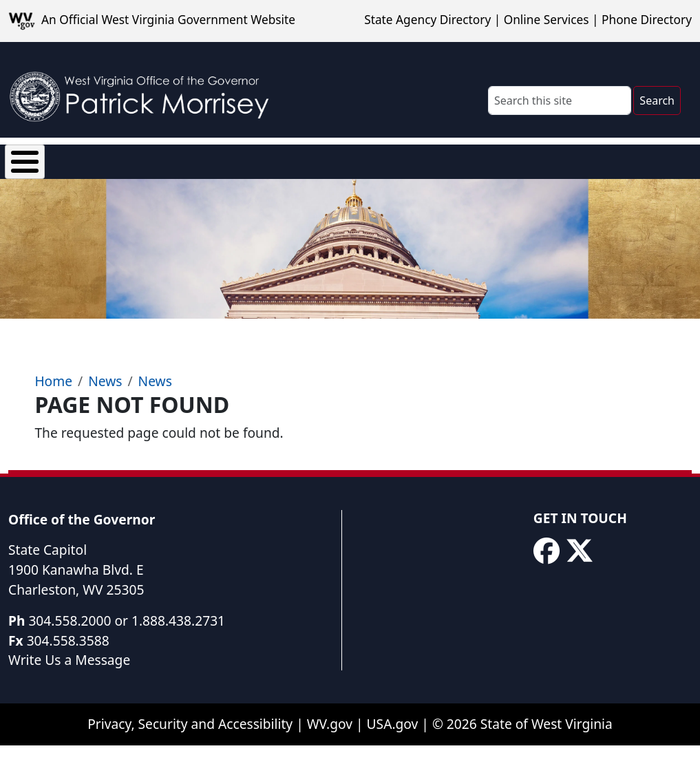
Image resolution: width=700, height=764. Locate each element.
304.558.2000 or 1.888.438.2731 (127, 641)
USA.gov (393, 744)
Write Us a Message (69, 680)
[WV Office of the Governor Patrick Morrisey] (145, 90)
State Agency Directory (427, 20)
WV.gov (330, 744)
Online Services (547, 20)
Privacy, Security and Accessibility (190, 744)
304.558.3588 (68, 661)
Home (53, 402)
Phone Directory (647, 20)
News (172, 168)
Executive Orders (246, 168)
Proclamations (392, 168)
